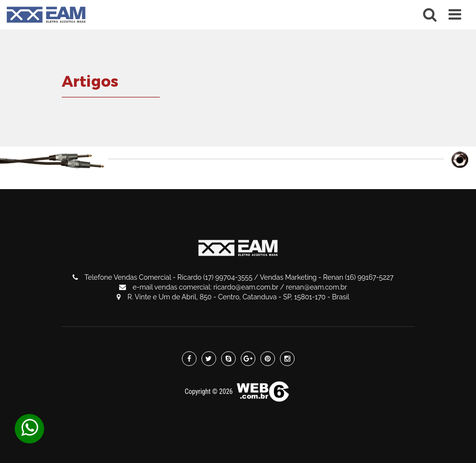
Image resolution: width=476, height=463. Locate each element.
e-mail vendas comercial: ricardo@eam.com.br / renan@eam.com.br (233, 287)
